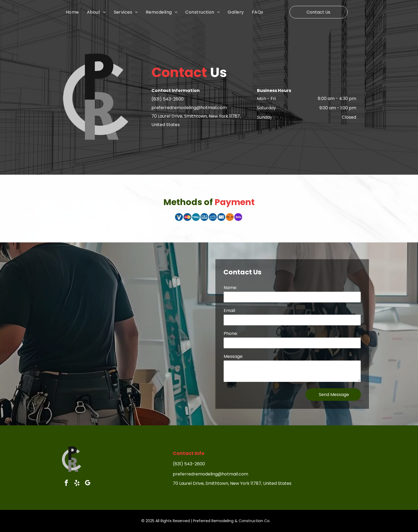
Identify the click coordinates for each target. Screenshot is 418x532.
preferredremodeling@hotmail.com (189, 108)
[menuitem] (76, 12)
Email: (230, 311)
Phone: (231, 333)
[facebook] (66, 483)
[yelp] (77, 483)
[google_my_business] (88, 483)
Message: (233, 356)
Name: (230, 288)
